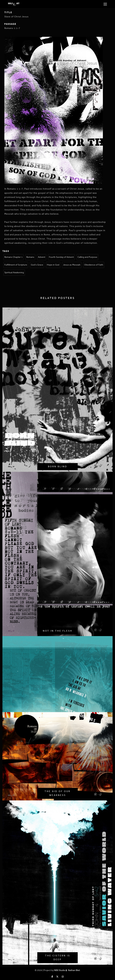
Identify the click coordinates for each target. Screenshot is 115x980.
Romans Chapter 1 (13, 257)
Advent (42, 257)
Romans (30, 257)
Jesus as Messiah (72, 265)
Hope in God (53, 265)
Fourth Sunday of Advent (61, 257)
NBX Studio (60, 970)
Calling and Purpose (87, 257)
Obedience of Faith (94, 265)
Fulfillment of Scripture (16, 265)
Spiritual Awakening (14, 273)
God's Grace (37, 265)
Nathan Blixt (74, 970)
